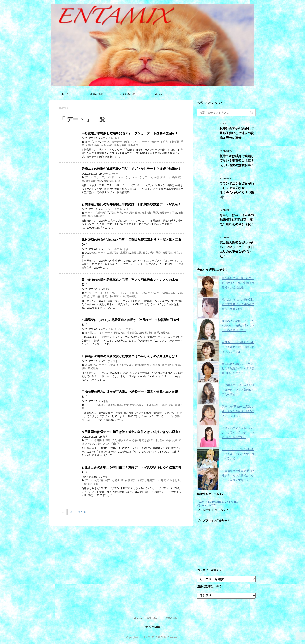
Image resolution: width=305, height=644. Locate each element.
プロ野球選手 (102, 213)
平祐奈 (164, 142)
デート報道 (131, 293)
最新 (138, 365)
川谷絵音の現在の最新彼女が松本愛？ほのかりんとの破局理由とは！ (130, 356)
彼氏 (138, 213)
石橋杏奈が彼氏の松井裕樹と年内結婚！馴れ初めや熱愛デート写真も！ (131, 204)
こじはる (99, 333)
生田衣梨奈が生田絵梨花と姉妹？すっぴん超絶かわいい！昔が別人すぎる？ (238, 475)
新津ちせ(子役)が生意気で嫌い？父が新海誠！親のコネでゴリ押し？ (238, 411)
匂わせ (155, 142)
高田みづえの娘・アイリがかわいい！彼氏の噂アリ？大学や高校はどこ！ (238, 326)
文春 (180, 293)
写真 (113, 213)
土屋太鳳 (137, 253)
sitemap (159, 94)
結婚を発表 (120, 145)
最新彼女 (146, 365)
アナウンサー (110, 174)
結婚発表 (133, 145)
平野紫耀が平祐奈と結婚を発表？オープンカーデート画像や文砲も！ (130, 133)
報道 (123, 333)
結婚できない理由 (106, 444)
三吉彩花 (99, 405)
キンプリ (136, 142)
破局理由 (93, 368)
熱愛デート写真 (168, 213)
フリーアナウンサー (105, 177)
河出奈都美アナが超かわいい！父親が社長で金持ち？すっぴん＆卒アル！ (238, 433)
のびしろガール (94, 293)
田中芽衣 (114, 296)
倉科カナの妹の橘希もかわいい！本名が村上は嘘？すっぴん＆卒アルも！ (238, 347)
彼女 (145, 253)
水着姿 (85, 296)
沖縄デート (153, 480)
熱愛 (97, 145)
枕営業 (149, 333)
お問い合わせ (128, 94)
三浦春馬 (110, 405)
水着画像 (96, 296)
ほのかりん (91, 365)
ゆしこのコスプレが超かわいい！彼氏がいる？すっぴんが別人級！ (238, 454)
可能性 (116, 480)
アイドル (108, 138)
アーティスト (110, 361)
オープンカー (93, 142)
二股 (110, 253)
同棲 (156, 177)
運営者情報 (96, 94)
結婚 (110, 145)
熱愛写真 (109, 181)
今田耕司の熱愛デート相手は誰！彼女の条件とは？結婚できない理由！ (131, 432)
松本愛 (157, 365)
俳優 (117, 138)
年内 (119, 213)
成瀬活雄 (90, 181)
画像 (103, 145)
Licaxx (93, 253)
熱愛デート (152, 440)
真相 (165, 405)
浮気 (152, 253)
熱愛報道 (166, 333)
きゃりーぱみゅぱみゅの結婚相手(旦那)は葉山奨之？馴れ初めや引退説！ (237, 220)
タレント (108, 209)
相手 (168, 440)
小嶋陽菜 (132, 333)
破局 (84, 368)
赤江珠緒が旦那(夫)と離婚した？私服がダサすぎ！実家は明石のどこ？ (238, 368)
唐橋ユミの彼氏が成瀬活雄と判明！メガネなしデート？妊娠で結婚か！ (131, 169)
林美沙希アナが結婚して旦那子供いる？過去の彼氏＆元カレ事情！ (237, 133)
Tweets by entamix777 (213, 502)
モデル (118, 209)
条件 (135, 440)
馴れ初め (99, 216)
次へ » (82, 512)
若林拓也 (131, 296)
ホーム (65, 94)
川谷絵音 (122, 365)
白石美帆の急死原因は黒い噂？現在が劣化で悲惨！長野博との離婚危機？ (238, 283)
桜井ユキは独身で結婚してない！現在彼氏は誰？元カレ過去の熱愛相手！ (237, 161)
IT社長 (89, 333)
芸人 (105, 437)
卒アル (151, 293)
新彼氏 (142, 480)
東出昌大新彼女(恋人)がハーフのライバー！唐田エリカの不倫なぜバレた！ (237, 249)
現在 (176, 253)
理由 (177, 365)
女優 (126, 209)
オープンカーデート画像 (115, 142)
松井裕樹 (146, 213)
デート (146, 142)
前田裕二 (105, 480)
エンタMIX (152, 627)
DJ (87, 253)
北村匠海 (125, 253)
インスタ (109, 293)
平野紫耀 (174, 142)
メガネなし (124, 177)
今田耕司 (99, 440)
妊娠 (174, 177)
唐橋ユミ (165, 177)
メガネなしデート (142, 177)
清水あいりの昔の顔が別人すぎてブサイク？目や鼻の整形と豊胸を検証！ (238, 304)
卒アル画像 (163, 293)
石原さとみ (174, 480)
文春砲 (89, 145)
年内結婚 (129, 213)
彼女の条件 (125, 440)
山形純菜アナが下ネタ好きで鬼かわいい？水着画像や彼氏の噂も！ (238, 390)
